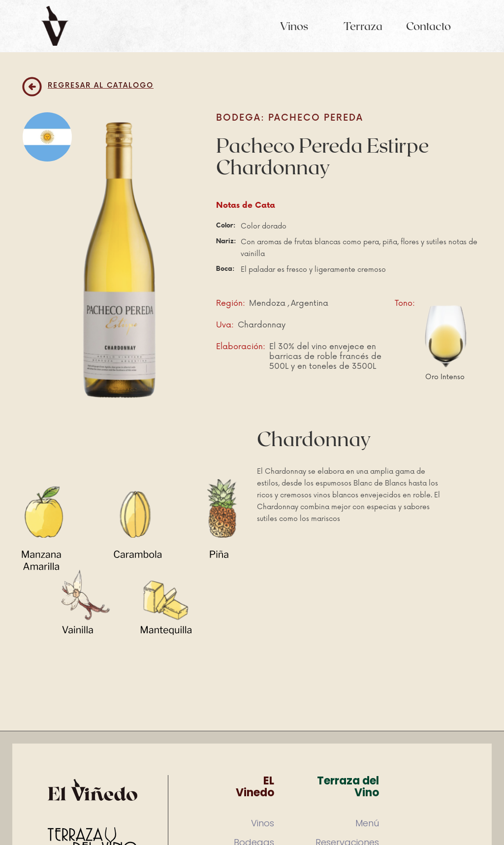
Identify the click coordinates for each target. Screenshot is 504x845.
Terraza (363, 26)
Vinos (294, 26)
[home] (55, 26)
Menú (367, 823)
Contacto (428, 26)
